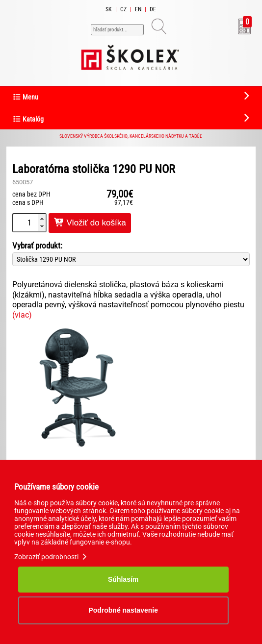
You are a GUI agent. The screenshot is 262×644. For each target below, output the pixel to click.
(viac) (22, 315)
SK (109, 9)
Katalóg (28, 119)
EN (138, 9)
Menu (25, 97)
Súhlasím (123, 579)
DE (153, 9)
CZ (123, 9)
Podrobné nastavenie (123, 610)
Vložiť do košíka (90, 223)
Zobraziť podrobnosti (52, 557)
